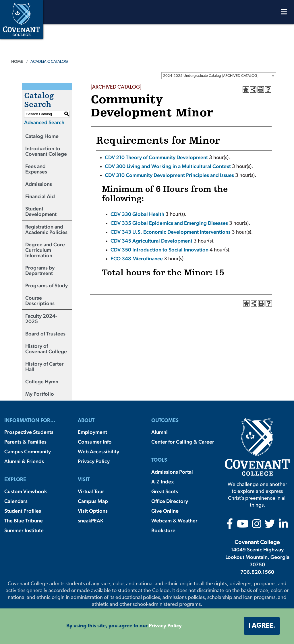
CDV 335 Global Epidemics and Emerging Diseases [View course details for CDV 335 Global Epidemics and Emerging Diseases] (169, 223)
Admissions (39, 184)
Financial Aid (40, 196)
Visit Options (93, 511)
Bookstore (163, 530)
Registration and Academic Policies (46, 229)
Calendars (16, 501)
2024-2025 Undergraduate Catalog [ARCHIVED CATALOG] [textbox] (211, 76)
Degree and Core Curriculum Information (45, 250)
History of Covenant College (46, 349)
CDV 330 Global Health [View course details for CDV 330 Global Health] (137, 214)
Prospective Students (29, 432)
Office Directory (170, 501)
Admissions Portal (172, 472)
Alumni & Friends (24, 461)
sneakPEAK (91, 521)
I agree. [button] (262, 626)
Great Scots (165, 491)
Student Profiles (23, 511)
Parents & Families (25, 442)
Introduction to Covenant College (46, 151)
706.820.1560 (257, 572)
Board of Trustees (45, 334)
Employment (92, 432)
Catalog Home (42, 136)
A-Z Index (163, 482)
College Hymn (42, 381)
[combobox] (219, 76)
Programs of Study (47, 285)
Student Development (41, 211)
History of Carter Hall (45, 366)
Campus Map (93, 501)
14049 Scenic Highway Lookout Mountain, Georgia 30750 (257, 557)
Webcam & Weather (174, 521)
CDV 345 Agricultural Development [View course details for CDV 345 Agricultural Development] (151, 241)
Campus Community (28, 451)
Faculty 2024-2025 (41, 319)
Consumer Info (95, 442)
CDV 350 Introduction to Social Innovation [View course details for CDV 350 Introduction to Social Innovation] (159, 250)
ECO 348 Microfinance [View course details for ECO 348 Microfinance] (137, 258)
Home (17, 61)
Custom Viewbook (26, 491)
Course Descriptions (40, 300)
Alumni (159, 432)
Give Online (165, 511)
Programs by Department (40, 270)
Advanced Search (44, 122)
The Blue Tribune (24, 521)
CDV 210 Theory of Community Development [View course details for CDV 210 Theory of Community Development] (156, 157)
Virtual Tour (91, 491)
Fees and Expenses (36, 169)
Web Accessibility (98, 451)
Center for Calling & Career (183, 442)
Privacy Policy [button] (165, 626)
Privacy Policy (94, 461)
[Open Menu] (284, 13)
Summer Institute (24, 530)
